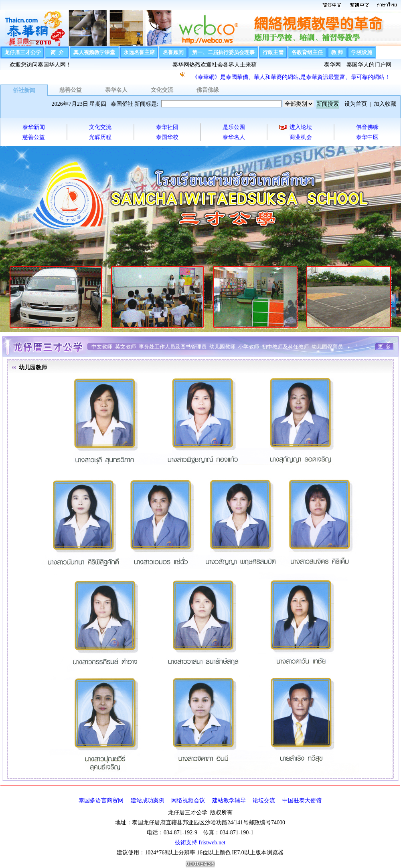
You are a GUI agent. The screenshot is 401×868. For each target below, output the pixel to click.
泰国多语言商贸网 (101, 801)
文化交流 (162, 90)
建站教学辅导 (229, 801)
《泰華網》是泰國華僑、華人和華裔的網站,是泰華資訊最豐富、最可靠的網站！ (291, 77)
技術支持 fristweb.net (200, 843)
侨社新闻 (24, 90)
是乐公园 (234, 127)
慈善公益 (71, 90)
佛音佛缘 (208, 90)
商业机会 (301, 137)
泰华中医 (367, 137)
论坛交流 (264, 801)
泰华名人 (116, 90)
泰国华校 (167, 137)
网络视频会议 (188, 801)
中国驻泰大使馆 (302, 801)
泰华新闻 (34, 127)
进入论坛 (301, 127)
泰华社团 (167, 127)
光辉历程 (100, 137)
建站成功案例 (148, 801)
